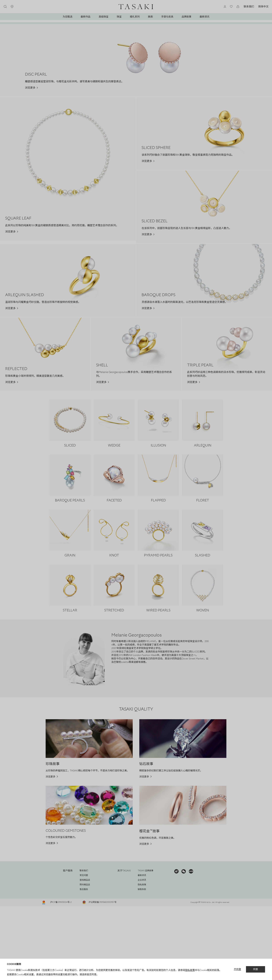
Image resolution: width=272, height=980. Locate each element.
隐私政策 (191, 970)
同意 (256, 970)
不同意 (238, 969)
